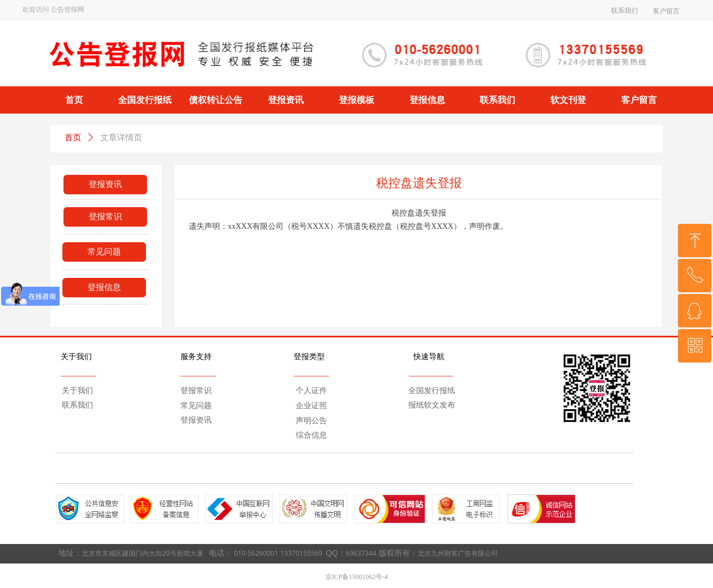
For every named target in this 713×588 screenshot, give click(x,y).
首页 (73, 138)
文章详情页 (121, 138)
